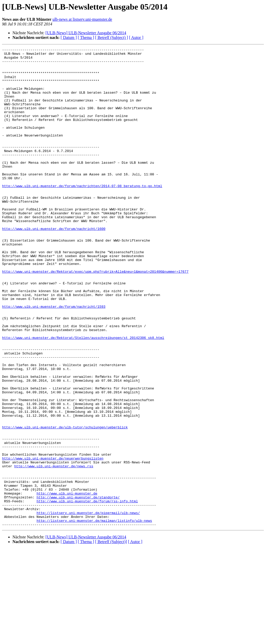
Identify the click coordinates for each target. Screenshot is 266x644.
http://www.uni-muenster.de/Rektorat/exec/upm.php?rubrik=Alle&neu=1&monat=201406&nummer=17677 (95, 317)
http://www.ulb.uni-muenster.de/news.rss (54, 550)
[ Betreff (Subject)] (111, 637)
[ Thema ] (86, 37)
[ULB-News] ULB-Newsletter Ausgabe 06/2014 (86, 33)
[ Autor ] (136, 37)
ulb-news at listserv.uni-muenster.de (82, 19)
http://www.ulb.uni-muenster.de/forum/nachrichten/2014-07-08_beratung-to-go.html (82, 214)
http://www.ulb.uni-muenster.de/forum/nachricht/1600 (54, 265)
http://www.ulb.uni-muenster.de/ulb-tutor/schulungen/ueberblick (65, 503)
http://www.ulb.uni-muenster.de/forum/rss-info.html (87, 592)
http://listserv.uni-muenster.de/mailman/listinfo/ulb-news (94, 615)
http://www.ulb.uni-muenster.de (67, 583)
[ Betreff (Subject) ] (111, 37)
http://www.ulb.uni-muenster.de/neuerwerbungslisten (53, 541)
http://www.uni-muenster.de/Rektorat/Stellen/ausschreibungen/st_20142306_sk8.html (83, 396)
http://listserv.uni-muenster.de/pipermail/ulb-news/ (88, 606)
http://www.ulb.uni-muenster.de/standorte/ (78, 587)
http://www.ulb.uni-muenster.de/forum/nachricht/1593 (54, 359)
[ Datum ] (69, 37)
